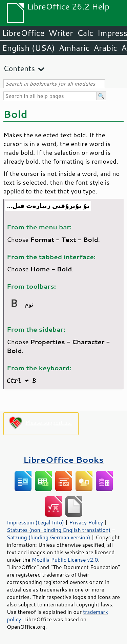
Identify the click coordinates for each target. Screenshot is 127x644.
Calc (85, 33)
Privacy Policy (86, 522)
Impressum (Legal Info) (35, 522)
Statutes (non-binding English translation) (59, 530)
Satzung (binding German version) (49, 537)
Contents (19, 68)
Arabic (105, 48)
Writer (61, 33)
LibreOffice (23, 33)
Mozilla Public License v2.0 (65, 560)
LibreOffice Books (64, 460)
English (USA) (28, 48)
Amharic (74, 48)
